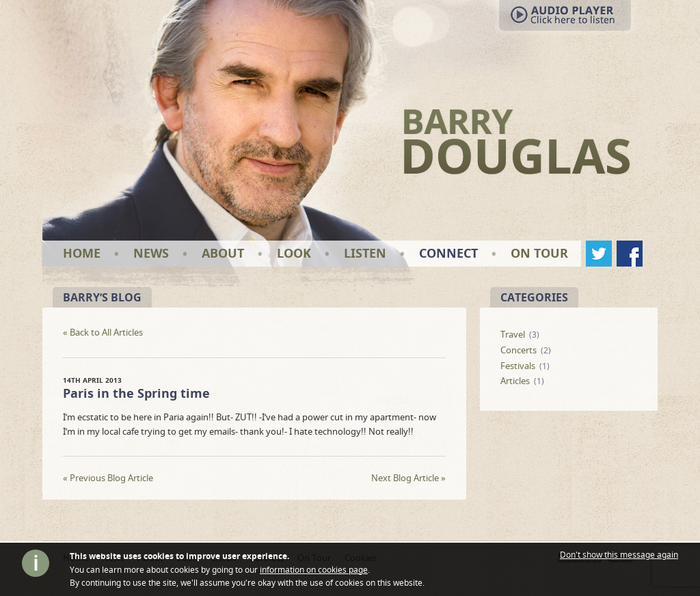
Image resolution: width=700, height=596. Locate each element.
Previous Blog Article (108, 478)
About (223, 253)
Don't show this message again (619, 555)
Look (294, 253)
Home (82, 253)
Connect (448, 253)
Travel (513, 334)
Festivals (518, 366)
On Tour (539, 253)
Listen (365, 253)
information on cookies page (314, 570)
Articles (515, 381)
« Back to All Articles (103, 333)
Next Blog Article (408, 478)
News (151, 253)
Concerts (519, 350)
